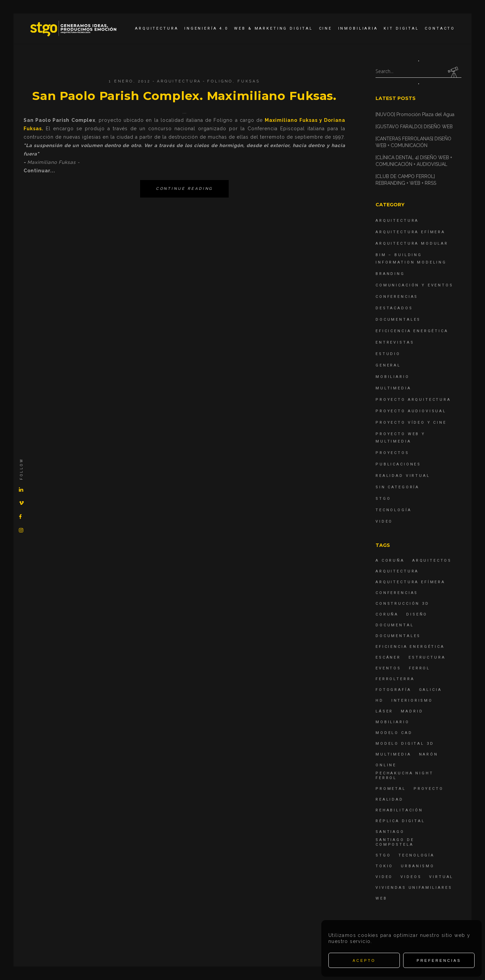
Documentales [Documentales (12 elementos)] (398, 636)
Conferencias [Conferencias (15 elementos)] (397, 593)
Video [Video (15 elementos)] (384, 877)
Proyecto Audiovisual (411, 411)
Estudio (388, 354)
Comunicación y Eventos (414, 285)
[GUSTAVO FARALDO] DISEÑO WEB (414, 127)
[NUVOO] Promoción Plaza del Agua (415, 114)
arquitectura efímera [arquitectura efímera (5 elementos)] (410, 582)
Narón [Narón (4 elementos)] (429, 754)
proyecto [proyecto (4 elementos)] (429, 789)
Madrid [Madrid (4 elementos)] (412, 711)
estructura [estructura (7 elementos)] (427, 657)
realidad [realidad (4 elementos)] (390, 799)
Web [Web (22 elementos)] (381, 898)
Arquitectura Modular (412, 243)
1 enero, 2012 (130, 81)
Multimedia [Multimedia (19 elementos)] (393, 754)
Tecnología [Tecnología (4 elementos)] (416, 855)
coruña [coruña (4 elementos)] (387, 614)
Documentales (398, 320)
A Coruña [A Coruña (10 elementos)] (390, 561)
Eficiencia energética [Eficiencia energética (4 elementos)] (410, 647)
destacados (394, 308)
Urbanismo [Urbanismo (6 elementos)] (418, 866)
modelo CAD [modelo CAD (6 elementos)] (394, 733)
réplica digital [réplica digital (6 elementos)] (400, 821)
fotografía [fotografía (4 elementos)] (393, 690)
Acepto (364, 960)
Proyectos (392, 453)
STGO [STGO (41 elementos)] (383, 855)
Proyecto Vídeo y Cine (411, 423)
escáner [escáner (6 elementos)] (388, 657)
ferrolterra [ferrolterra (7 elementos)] (395, 679)
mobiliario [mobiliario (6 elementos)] (393, 722)
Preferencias (439, 960)
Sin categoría (397, 487)
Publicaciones (398, 464)
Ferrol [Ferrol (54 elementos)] (419, 668)
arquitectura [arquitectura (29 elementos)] (397, 571)
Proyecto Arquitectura (413, 400)
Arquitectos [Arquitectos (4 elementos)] (432, 561)
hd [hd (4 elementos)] (380, 701)
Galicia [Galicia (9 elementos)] (430, 690)
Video (384, 521)
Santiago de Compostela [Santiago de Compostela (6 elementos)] (395, 842)
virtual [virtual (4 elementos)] (441, 877)
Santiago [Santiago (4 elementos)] (390, 832)
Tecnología (394, 510)
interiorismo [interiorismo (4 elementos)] (412, 701)
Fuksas (249, 81)
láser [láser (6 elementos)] (384, 711)
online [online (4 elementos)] (386, 765)
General (388, 365)
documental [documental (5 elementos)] (395, 625)
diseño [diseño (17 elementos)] (417, 614)
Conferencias (397, 297)
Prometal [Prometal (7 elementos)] (391, 789)
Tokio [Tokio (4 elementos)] (384, 866)
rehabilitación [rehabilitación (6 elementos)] (399, 810)
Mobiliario (393, 377)
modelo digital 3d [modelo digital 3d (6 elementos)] (405, 744)
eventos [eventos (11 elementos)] (388, 668)
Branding (390, 274)
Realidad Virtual (403, 476)
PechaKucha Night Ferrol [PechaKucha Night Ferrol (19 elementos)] (405, 776)
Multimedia (393, 388)
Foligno (220, 81)
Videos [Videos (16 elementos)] (411, 877)
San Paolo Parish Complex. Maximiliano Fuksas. (184, 96)
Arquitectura (179, 81)
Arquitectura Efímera (410, 232)
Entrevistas (395, 342)
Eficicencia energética (412, 331)
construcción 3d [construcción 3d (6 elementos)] (402, 604)
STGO (383, 499)
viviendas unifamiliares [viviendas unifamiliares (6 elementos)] (414, 888)
